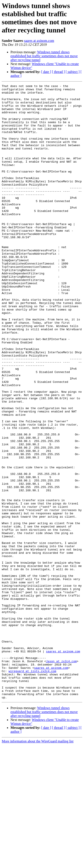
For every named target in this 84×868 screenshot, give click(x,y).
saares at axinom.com (39, 41)
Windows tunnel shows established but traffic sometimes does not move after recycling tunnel (44, 56)
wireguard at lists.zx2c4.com (32, 789)
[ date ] (46, 72)
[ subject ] (73, 72)
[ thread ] (58, 72)
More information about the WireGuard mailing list (38, 864)
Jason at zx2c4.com (61, 777)
